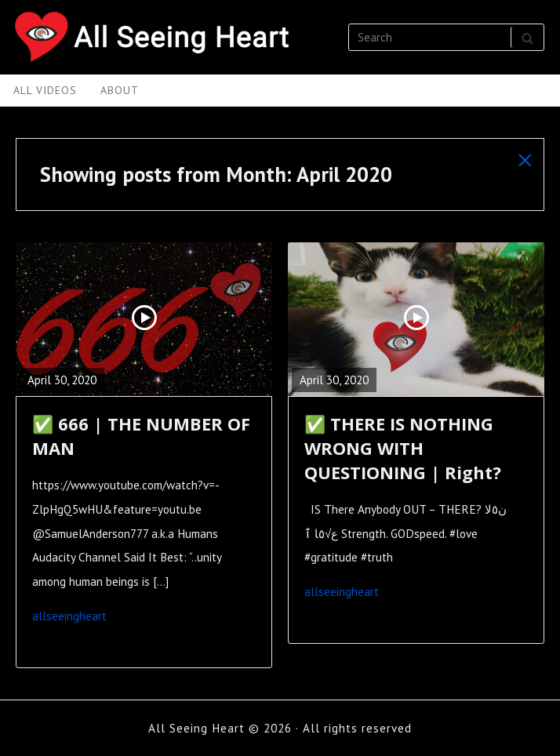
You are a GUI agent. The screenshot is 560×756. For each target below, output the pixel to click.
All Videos (45, 90)
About (120, 90)
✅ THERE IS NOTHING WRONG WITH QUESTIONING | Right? (403, 448)
